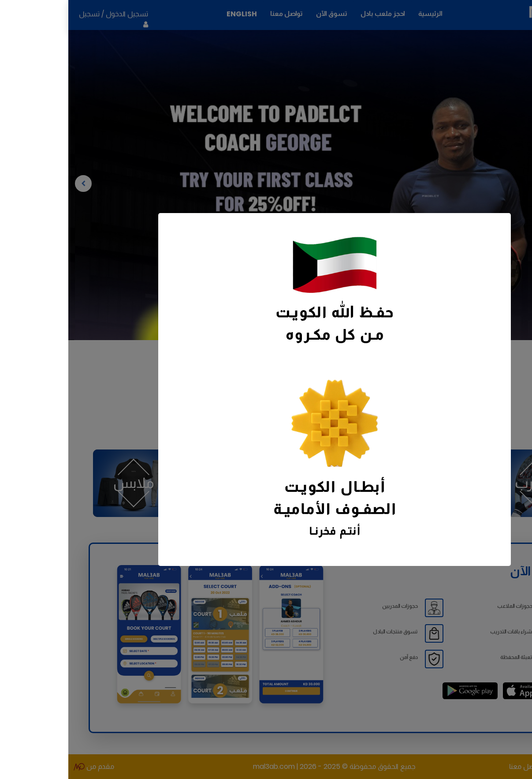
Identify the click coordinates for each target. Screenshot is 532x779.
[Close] (106, 229)
